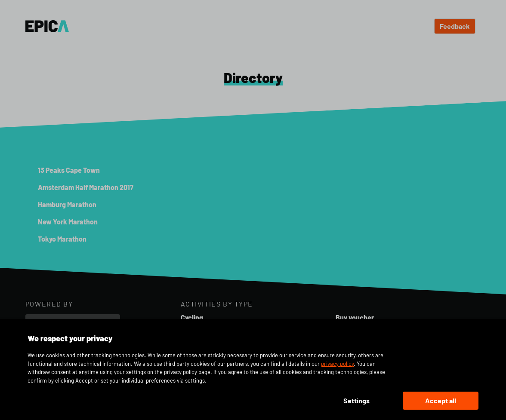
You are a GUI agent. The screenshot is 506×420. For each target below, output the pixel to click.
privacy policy (337, 364)
